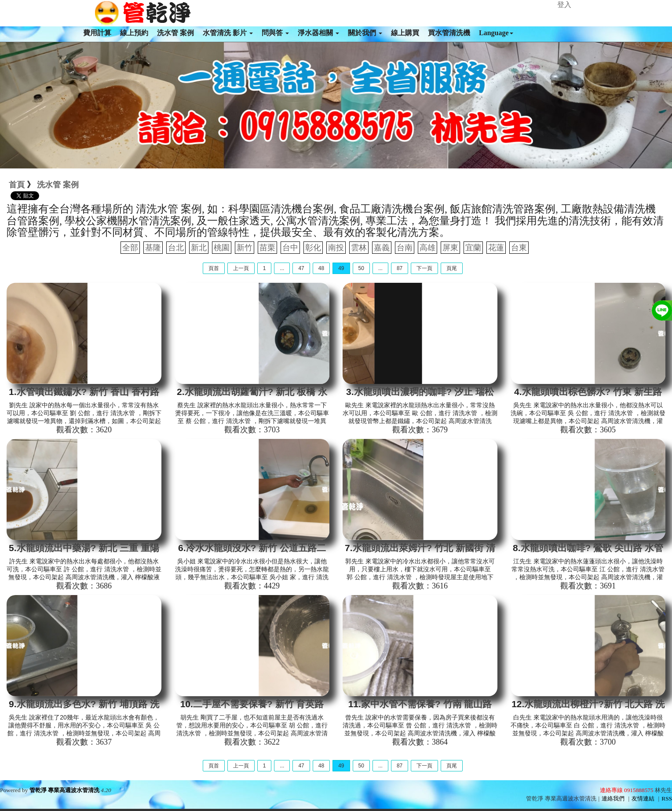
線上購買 (405, 33)
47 (301, 268)
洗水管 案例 (175, 33)
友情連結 (643, 798)
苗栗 (267, 248)
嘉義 (382, 248)
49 (341, 268)
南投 (336, 248)
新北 (199, 248)
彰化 (313, 248)
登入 (564, 5)
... (282, 268)
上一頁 (241, 268)
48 (321, 268)
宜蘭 (473, 248)
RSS (667, 798)
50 (361, 268)
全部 (130, 248)
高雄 (427, 248)
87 (400, 268)
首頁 (17, 185)
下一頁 (424, 268)
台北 (176, 248)
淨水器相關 (318, 33)
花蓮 (496, 248)
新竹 (245, 248)
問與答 (275, 33)
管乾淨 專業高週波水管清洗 (64, 790)
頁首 (214, 268)
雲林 (359, 248)
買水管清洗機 (449, 33)
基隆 (153, 248)
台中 (290, 248)
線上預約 (134, 33)
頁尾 (452, 268)
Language (496, 33)
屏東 (450, 248)
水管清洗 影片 (228, 33)
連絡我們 (613, 798)
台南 (405, 248)
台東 (519, 248)
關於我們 (365, 33)
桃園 (222, 248)
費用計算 (97, 33)
